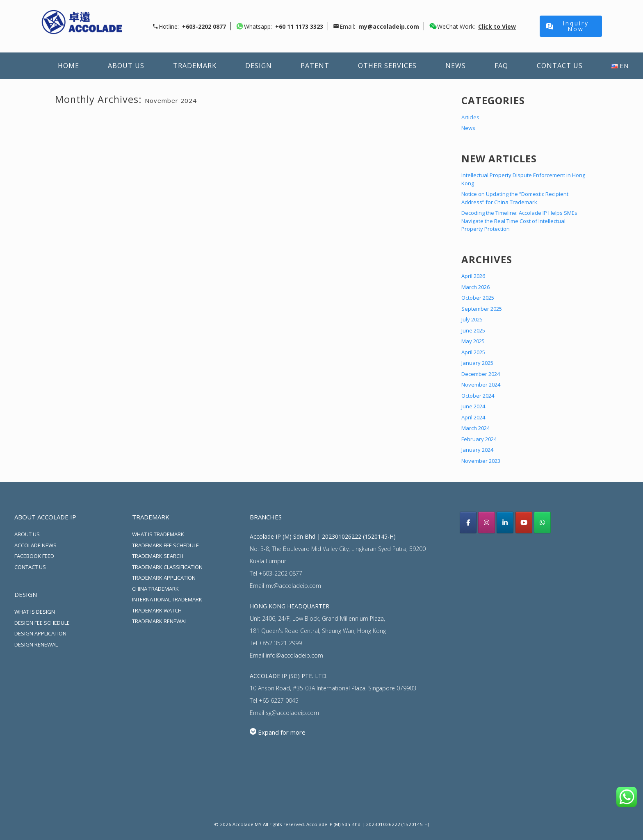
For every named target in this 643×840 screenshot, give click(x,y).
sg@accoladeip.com (292, 713)
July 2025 (472, 319)
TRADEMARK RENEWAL (160, 621)
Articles (470, 117)
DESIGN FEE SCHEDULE (42, 623)
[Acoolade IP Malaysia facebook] (468, 522)
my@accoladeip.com (293, 586)
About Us (126, 66)
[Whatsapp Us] (542, 522)
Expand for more (282, 732)
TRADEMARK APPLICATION (164, 578)
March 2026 (475, 287)
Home (68, 66)
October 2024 (478, 396)
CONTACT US (30, 567)
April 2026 (473, 276)
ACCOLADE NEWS (35, 545)
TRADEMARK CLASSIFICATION (167, 567)
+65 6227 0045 (279, 700)
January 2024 (477, 450)
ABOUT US (27, 534)
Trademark (195, 66)
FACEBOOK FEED (34, 556)
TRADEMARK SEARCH (158, 556)
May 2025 (473, 341)
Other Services (387, 66)
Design (259, 66)
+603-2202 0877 (280, 573)
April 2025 (473, 352)
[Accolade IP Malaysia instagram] (487, 522)
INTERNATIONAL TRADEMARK (167, 599)
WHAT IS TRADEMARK (158, 534)
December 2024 (481, 374)
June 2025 (473, 330)
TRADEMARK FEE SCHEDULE (165, 545)
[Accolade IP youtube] (524, 522)
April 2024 (473, 417)
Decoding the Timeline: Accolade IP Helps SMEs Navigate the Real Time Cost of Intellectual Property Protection (519, 221)
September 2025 (482, 309)
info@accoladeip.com (294, 655)
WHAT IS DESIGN (35, 612)
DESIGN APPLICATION (40, 633)
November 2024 (481, 385)
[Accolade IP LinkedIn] (505, 522)
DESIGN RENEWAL (36, 644)
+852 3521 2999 (280, 643)
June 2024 (473, 406)
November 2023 (481, 461)
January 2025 (477, 363)
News (456, 66)
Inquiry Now (568, 26)
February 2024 (479, 439)
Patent (315, 66)
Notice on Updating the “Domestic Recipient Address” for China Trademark (515, 198)
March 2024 (475, 428)
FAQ (501, 66)
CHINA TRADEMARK (155, 589)
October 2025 (478, 298)
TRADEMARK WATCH (157, 610)
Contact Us (560, 66)
